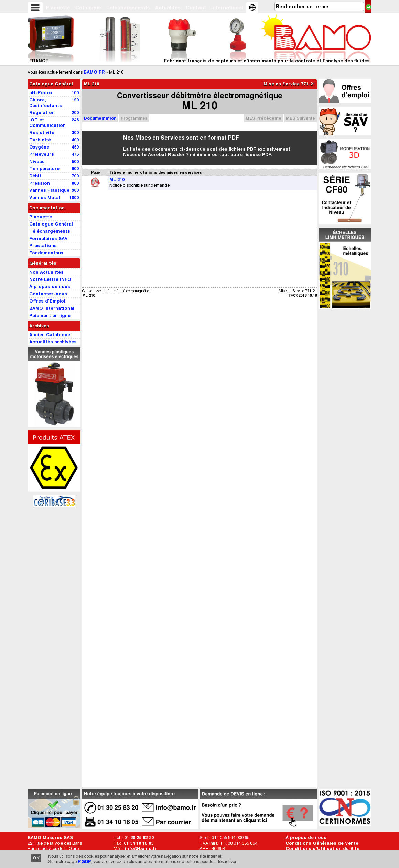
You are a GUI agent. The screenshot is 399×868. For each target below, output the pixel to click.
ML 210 (117, 180)
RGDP (84, 862)
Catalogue (88, 8)
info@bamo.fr (141, 849)
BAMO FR (94, 72)
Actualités (168, 8)
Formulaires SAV (48, 238)
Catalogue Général (51, 84)
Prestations (43, 246)
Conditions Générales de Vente (322, 843)
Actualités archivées (53, 342)
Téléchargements (128, 8)
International (227, 8)
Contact (196, 8)
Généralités (43, 263)
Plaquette (58, 8)
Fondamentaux (46, 253)
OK (36, 858)
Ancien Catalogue (50, 335)
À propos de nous (306, 838)
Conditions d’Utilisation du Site (322, 849)
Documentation (100, 118)
